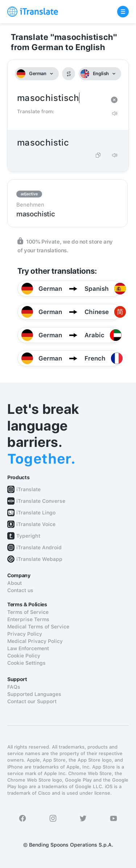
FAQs (14, 687)
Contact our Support (32, 701)
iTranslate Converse (41, 501)
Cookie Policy (24, 656)
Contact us (20, 590)
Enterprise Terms (28, 619)
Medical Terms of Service (38, 627)
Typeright (28, 536)
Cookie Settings (26, 663)
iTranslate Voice (36, 524)
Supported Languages (34, 694)
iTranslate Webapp (39, 559)
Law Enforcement (28, 648)
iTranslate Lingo (36, 513)
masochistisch (61, 98)
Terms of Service (28, 612)
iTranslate (28, 489)
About (15, 583)
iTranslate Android (39, 547)
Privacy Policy (25, 634)
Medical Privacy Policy (35, 641)
